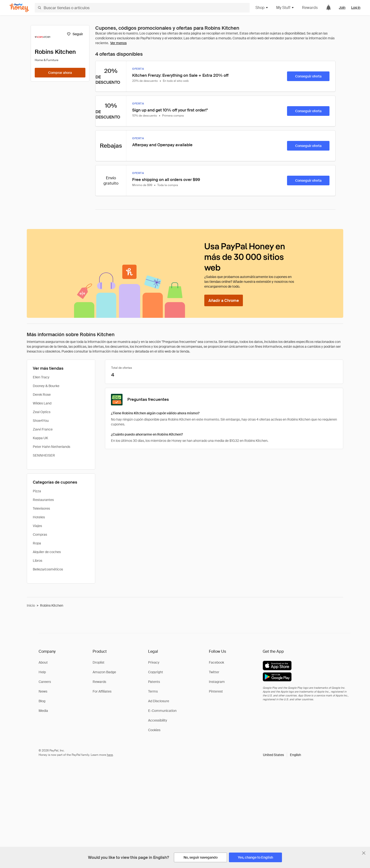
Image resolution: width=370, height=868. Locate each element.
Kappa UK (40, 438)
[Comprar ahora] (60, 73)
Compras (40, 535)
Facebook (216, 662)
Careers (45, 682)
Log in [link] (356, 7)
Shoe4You (41, 421)
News (43, 691)
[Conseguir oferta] (308, 76)
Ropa (37, 543)
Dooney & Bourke (46, 386)
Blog (42, 701)
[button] (282, 755)
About (43, 662)
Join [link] (342, 7)
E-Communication (162, 711)
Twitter (214, 672)
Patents (154, 682)
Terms (153, 691)
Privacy (154, 662)
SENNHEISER (44, 455)
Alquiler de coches (47, 552)
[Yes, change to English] (255, 857)
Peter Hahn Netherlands (51, 447)
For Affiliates (102, 691)
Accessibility (158, 720)
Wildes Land (42, 403)
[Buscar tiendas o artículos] (142, 8)
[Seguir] (75, 34)
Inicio (31, 605)
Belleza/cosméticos (48, 569)
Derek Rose (42, 395)
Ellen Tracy (41, 377)
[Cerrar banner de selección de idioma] (364, 853)
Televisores (41, 508)
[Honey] (19, 8)
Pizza (37, 491)
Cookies (154, 730)
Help (42, 672)
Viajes (37, 526)
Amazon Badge (104, 672)
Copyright (156, 672)
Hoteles (39, 517)
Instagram (217, 682)
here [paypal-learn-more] (110, 755)
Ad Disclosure (159, 701)
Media (43, 711)
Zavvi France (43, 429)
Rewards (310, 8)
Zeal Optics (42, 412)
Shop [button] (262, 8)
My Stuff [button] (285, 8)
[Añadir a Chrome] (224, 300)
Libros (38, 561)
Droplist (99, 662)
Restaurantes (43, 500)
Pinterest (216, 691)
